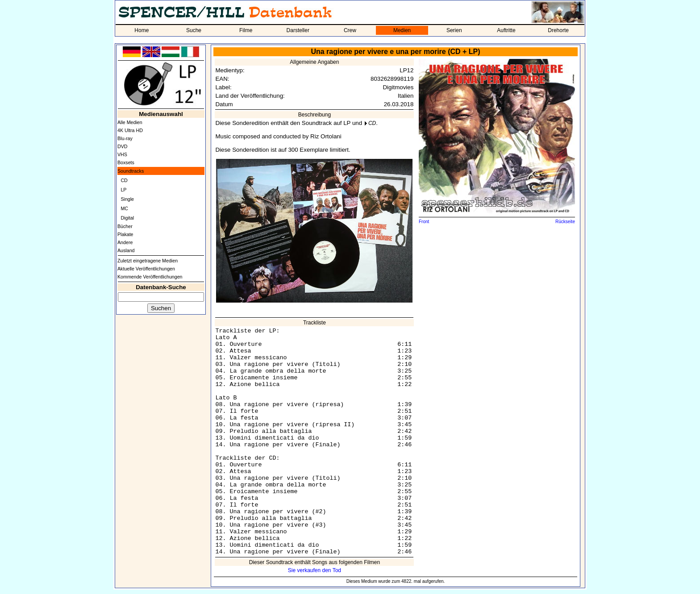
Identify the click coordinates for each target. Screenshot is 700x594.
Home (142, 30)
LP (123, 190)
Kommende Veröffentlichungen (150, 277)
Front (424, 222)
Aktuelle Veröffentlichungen (146, 269)
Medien (402, 30)
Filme (246, 30)
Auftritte (506, 30)
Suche (194, 30)
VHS (122, 154)
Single (127, 199)
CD (124, 180)
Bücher (125, 226)
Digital (127, 218)
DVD (123, 146)
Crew (350, 30)
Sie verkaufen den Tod (315, 570)
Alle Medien (130, 122)
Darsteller (298, 30)
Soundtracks (131, 171)
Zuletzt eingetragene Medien (148, 261)
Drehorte (558, 30)
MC (124, 208)
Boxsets (126, 162)
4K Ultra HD (130, 130)
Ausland (126, 250)
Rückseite (565, 222)
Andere (125, 242)
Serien (454, 30)
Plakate (125, 234)
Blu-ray (125, 138)
